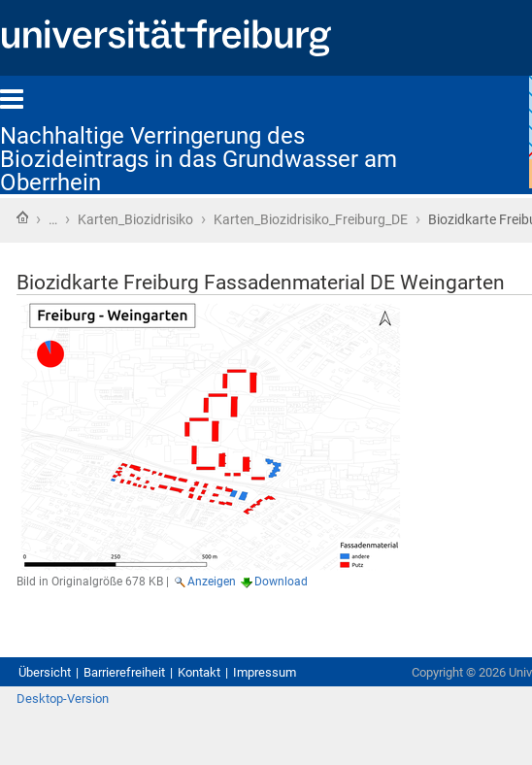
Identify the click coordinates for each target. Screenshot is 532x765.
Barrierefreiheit (124, 672)
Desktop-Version (63, 698)
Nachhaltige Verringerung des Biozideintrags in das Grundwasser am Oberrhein (199, 159)
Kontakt (199, 672)
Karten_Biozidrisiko (135, 219)
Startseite (22, 217)
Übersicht (45, 672)
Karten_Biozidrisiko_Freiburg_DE (311, 219)
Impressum (265, 672)
